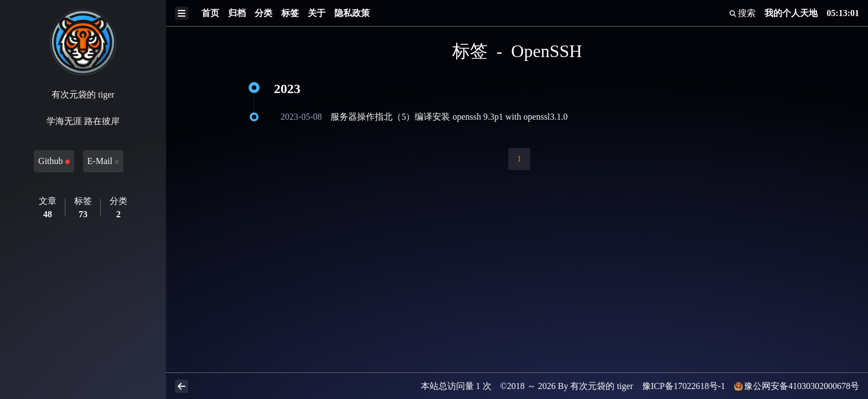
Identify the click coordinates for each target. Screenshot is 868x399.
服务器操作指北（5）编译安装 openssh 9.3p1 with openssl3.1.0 (449, 117)
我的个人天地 (791, 13)
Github (54, 161)
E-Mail (103, 161)
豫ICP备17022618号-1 (684, 386)
